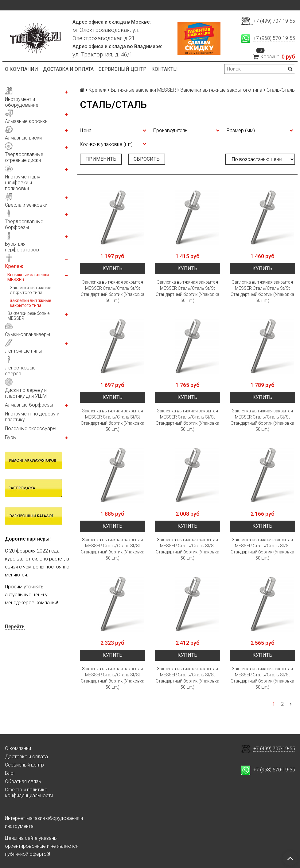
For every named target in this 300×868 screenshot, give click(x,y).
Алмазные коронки (26, 121)
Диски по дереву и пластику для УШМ (26, 393)
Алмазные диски (23, 138)
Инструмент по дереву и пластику (32, 417)
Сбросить (147, 159)
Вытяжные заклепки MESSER (28, 277)
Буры (11, 437)
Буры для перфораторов (22, 247)
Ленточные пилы (23, 351)
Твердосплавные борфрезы (24, 224)
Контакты (165, 69)
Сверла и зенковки (26, 205)
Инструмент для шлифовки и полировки (23, 183)
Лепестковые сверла (20, 371)
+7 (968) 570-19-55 (274, 38)
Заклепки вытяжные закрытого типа (31, 303)
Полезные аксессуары (31, 428)
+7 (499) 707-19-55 (274, 21)
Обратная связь (23, 781)
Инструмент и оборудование (22, 102)
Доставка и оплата (68, 69)
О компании (21, 69)
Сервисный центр (123, 69)
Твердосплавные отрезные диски (24, 157)
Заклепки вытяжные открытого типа (30, 290)
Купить (113, 268)
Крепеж (14, 266)
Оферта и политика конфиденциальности (29, 793)
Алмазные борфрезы (29, 405)
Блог (10, 773)
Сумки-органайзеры (27, 334)
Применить (101, 159)
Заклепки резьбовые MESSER (28, 316)
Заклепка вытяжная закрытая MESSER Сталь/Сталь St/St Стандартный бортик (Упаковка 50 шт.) (113, 291)
